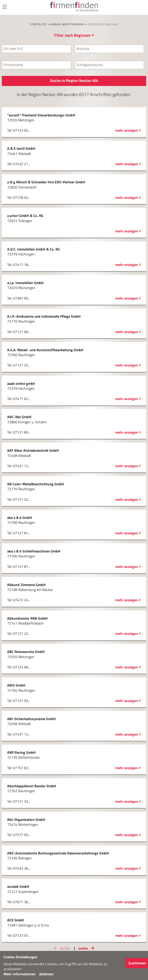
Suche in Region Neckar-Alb (74, 81)
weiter (87, 948)
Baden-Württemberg (67, 24)
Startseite (39, 24)
